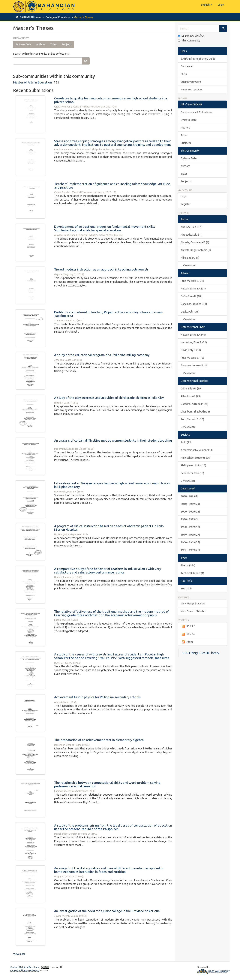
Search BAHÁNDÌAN (191, 36)
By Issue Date (24, 44)
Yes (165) (186, 588)
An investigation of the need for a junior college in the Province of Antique (107, 911)
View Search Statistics (194, 611)
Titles (54, 44)
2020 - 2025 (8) (190, 496)
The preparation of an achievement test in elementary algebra (99, 740)
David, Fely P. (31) (191, 350)
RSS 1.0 (188, 626)
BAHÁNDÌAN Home (30, 17)
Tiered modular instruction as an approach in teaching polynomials (101, 269)
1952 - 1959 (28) (190, 550)
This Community (189, 41)
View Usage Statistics (193, 603)
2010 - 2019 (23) (190, 504)
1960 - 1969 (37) (190, 542)
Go (86, 61)
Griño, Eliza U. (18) (191, 296)
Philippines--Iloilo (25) (193, 465)
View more (19, 954)
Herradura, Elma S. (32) (194, 342)
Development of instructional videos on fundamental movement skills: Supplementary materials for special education (105, 228)
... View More (188, 265)
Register (186, 204)
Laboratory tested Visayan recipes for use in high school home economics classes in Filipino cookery (112, 485)
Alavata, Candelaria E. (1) (195, 242)
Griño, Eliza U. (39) (191, 389)
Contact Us (16, 967)
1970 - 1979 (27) (190, 535)
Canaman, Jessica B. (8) (194, 304)
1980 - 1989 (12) (190, 527)
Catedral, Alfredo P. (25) (194, 404)
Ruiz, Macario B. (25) (192, 419)
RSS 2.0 (188, 634)
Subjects (67, 44)
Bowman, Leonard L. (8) (194, 365)
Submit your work (191, 82)
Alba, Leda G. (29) (191, 396)
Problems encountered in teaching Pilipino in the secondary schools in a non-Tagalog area (108, 314)
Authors (41, 44)
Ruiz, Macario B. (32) (192, 281)
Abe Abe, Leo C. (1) (192, 227)
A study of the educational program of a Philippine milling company (102, 355)
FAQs (184, 74)
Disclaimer (187, 66)
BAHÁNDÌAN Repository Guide (198, 59)
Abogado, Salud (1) (192, 235)
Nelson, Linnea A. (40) (193, 335)
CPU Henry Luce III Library (201, 653)
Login (184, 196)
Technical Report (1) (192, 573)
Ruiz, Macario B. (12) (192, 358)
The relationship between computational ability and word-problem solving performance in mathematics (107, 784)
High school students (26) (196, 458)
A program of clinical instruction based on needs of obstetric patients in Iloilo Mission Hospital (109, 528)
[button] (207, 5)
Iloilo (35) (186, 442)
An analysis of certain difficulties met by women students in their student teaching (113, 440)
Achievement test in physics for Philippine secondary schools (97, 697)
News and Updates (192, 89)
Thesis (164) (188, 565)
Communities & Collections (196, 112)
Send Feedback (31, 967)
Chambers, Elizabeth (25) (195, 412)
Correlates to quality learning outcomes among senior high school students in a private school (111, 100)
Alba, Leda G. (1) (190, 258)
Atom (187, 642)
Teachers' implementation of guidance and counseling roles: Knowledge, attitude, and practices (112, 186)
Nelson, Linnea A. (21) (193, 289)
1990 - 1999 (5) (190, 519)
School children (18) (192, 473)
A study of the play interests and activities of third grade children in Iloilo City (109, 398)
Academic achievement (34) (197, 450)
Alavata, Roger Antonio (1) (196, 250)
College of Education (57, 17)
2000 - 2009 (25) (190, 512)
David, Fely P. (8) (190, 312)
